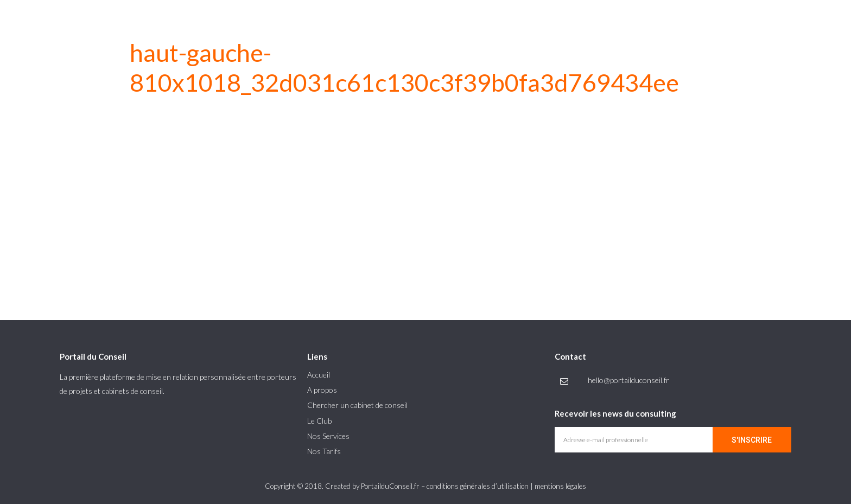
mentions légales (560, 486)
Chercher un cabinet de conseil (357, 405)
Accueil (319, 375)
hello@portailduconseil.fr (628, 380)
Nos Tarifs (324, 451)
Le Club (319, 421)
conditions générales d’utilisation (478, 486)
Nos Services (328, 436)
